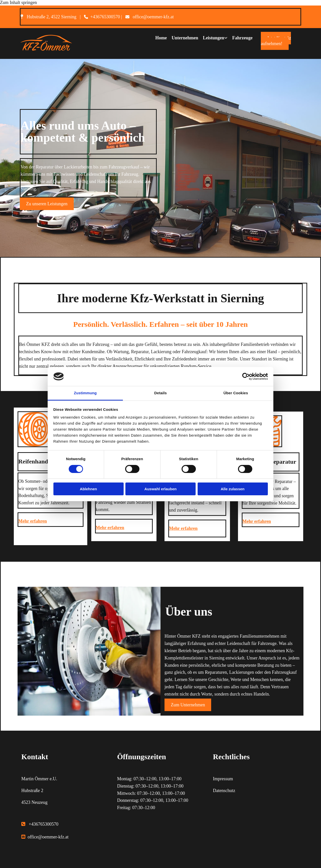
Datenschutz (224, 791)
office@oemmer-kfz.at (153, 17)
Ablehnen (88, 489)
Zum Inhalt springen (18, 3)
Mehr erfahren (33, 521)
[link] (212, 38)
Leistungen (213, 37)
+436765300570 (105, 17)
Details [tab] (160, 393)
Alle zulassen (233, 489)
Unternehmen (184, 37)
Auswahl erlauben (160, 489)
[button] (276, 41)
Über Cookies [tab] (236, 393)
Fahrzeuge (242, 37)
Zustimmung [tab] (85, 393)
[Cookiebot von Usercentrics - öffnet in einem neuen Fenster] (246, 376)
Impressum (223, 779)
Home (160, 37)
